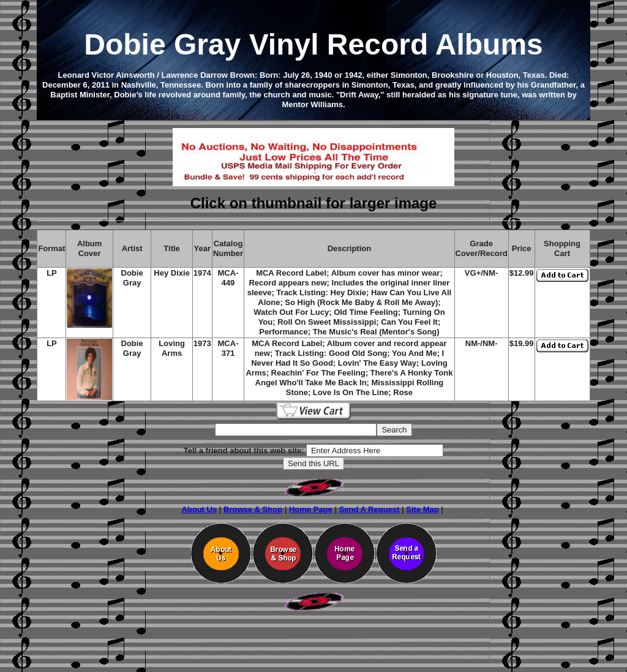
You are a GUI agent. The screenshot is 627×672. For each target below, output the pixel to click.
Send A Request (370, 509)
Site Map (422, 509)
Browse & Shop (253, 509)
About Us (199, 509)
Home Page (311, 509)
